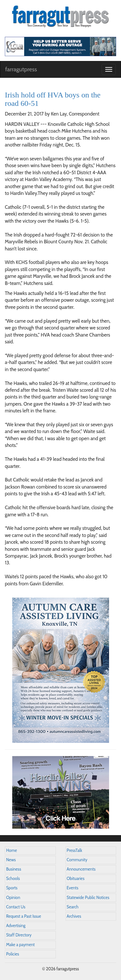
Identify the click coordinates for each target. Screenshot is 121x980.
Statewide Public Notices (88, 898)
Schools (13, 879)
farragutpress (21, 69)
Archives (74, 916)
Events (73, 888)
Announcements (81, 869)
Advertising (16, 926)
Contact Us (16, 907)
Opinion (13, 898)
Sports (12, 888)
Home (12, 850)
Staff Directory (19, 935)
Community (77, 860)
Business (14, 869)
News (11, 860)
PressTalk (75, 850)
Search (73, 907)
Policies (13, 954)
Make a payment (20, 945)
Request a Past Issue (24, 916)
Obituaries (76, 879)
